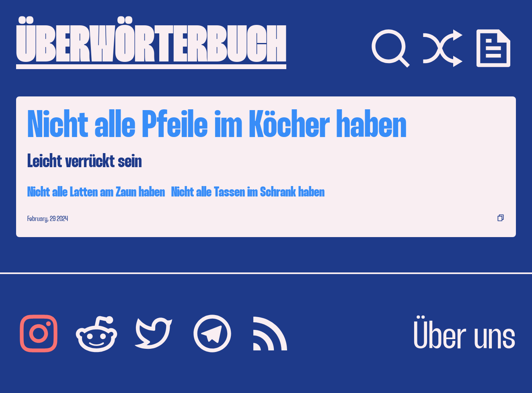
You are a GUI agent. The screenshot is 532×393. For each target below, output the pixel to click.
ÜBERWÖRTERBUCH (151, 48)
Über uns (464, 338)
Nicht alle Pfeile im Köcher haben (217, 127)
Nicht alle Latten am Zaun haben (96, 193)
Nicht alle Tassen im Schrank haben (248, 193)
